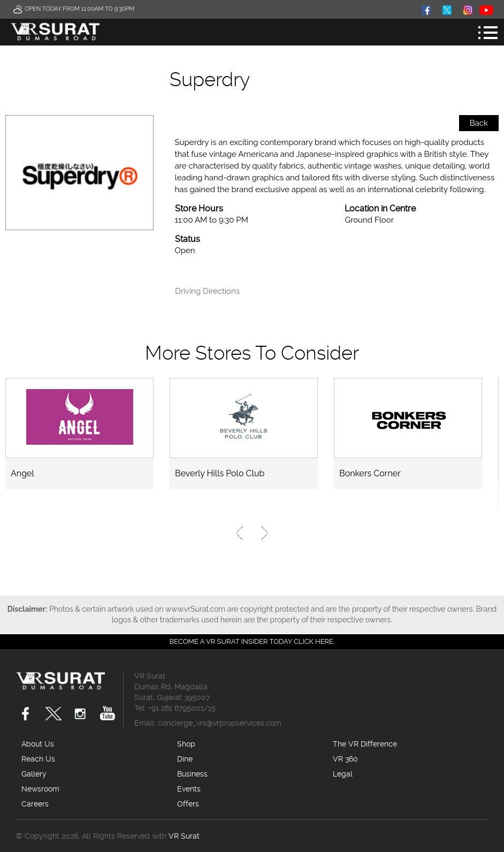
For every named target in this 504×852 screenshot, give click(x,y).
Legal (343, 774)
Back (479, 123)
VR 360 (345, 759)
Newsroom (40, 789)
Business (192, 774)
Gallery (34, 774)
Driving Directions (207, 291)
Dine (185, 759)
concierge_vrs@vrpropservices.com (220, 723)
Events (189, 789)
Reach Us (38, 759)
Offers (188, 804)
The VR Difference (365, 744)
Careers (35, 804)
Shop (186, 744)
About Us (38, 744)
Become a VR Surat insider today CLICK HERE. (252, 641)
